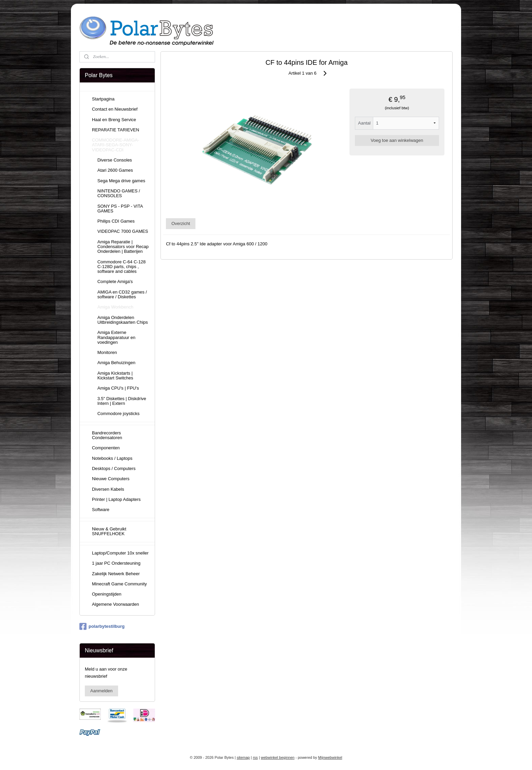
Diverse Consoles (115, 160)
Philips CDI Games (116, 221)
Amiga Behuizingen (116, 363)
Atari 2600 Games (115, 170)
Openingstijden (107, 594)
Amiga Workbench (115, 307)
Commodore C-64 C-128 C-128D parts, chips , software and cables (121, 267)
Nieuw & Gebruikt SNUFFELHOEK (109, 531)
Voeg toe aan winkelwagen (397, 140)
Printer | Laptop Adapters (116, 499)
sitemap (243, 757)
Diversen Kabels (108, 489)
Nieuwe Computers (111, 479)
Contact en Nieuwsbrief (115, 109)
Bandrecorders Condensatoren (107, 435)
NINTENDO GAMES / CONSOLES (119, 193)
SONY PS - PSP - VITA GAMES (120, 209)
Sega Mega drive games (121, 181)
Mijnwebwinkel (330, 757)
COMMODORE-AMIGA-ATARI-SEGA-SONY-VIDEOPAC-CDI (116, 145)
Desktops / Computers (114, 468)
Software (101, 510)
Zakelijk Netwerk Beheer (116, 574)
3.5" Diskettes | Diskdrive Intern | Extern (122, 401)
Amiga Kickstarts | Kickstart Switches (115, 375)
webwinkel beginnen (278, 757)
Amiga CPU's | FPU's (118, 388)
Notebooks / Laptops (112, 458)
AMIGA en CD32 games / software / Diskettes (122, 294)
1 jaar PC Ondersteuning (116, 563)
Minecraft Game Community (119, 584)
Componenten (106, 448)
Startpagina (103, 99)
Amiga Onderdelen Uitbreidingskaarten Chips (123, 320)
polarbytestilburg (102, 626)
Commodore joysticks (118, 414)
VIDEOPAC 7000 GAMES (123, 231)
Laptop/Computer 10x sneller (120, 553)
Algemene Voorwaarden (116, 604)
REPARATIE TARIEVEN (116, 130)
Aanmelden (101, 691)
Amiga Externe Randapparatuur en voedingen (116, 337)
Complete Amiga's (115, 281)
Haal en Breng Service (114, 120)
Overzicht (181, 223)
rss (255, 757)
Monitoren (107, 352)
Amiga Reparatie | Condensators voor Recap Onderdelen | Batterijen (123, 247)
